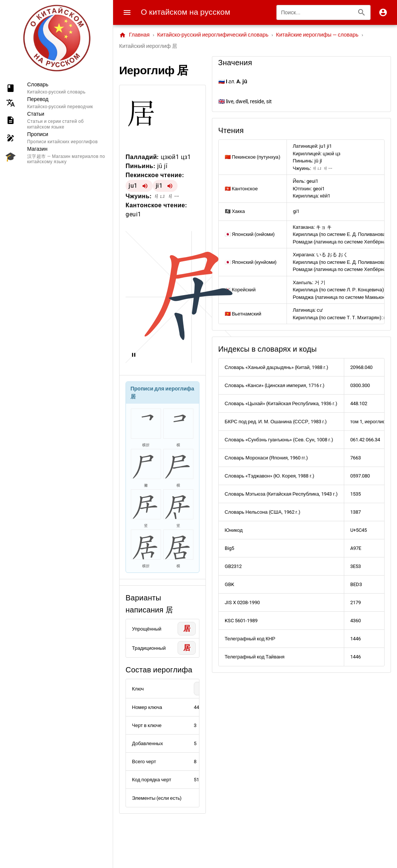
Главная (134, 35)
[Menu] (127, 12)
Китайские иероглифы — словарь (317, 35)
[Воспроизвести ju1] (145, 186)
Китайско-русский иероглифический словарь (213, 35)
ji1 (159, 186)
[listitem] (56, 88)
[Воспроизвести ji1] (170, 186)
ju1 (133, 186)
